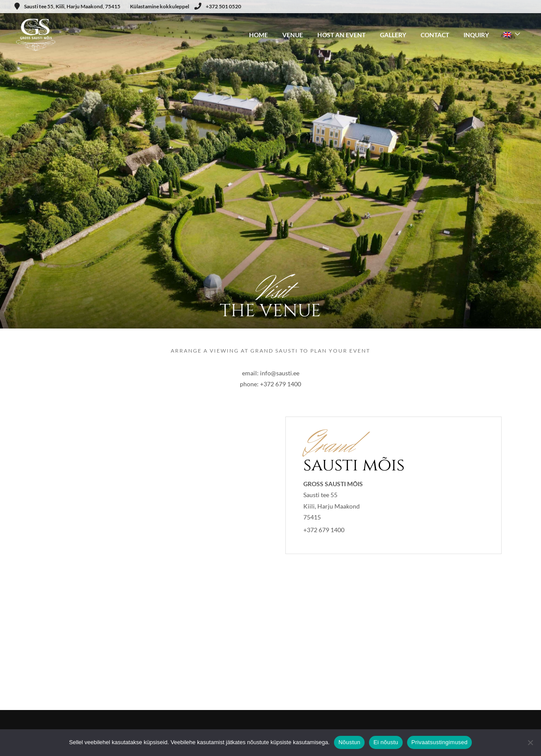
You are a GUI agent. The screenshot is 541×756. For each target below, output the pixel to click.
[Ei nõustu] (530, 742)
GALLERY (393, 35)
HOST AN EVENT (341, 35)
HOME (258, 35)
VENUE (293, 35)
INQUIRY (476, 35)
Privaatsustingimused (440, 742)
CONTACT (435, 35)
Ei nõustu (386, 742)
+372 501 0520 (218, 6)
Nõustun (349, 742)
